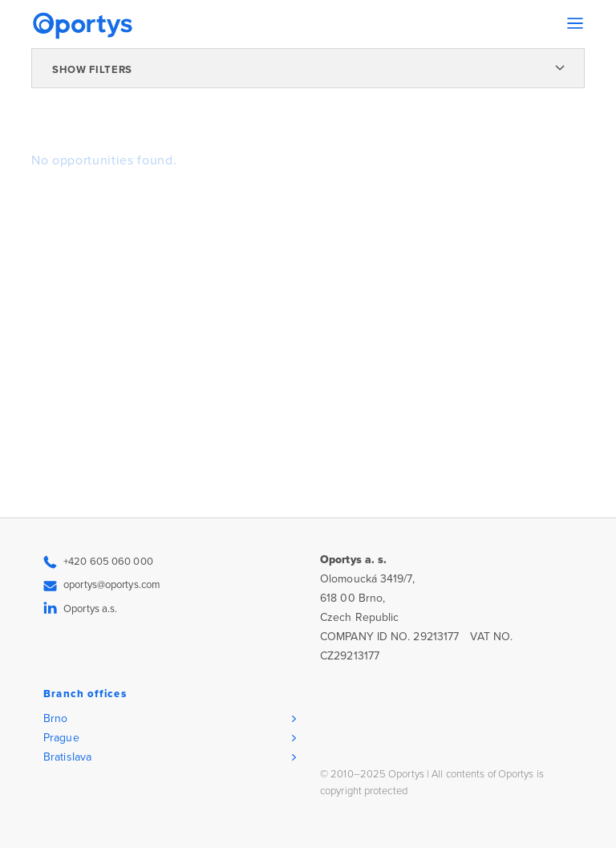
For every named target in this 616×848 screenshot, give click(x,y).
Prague (61, 738)
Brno (55, 718)
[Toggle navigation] (575, 23)
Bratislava (67, 757)
